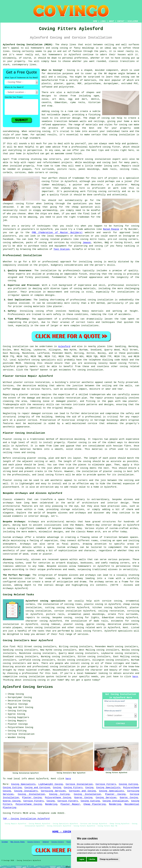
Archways (25, 544)
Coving (57, 788)
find (12, 647)
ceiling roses (129, 169)
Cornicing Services (53, 791)
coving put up (130, 58)
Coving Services (106, 798)
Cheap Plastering (95, 804)
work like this (124, 188)
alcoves (63, 566)
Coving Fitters (73, 788)
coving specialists (44, 360)
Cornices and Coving (82, 791)
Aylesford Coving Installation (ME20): (28, 45)
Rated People (111, 229)
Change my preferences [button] (109, 859)
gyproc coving (95, 624)
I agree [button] (82, 859)
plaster (59, 84)
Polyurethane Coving (58, 798)
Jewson (87, 243)
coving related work (89, 628)
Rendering (51, 804)
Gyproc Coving (83, 798)
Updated (46, 842)
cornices (20, 172)
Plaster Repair (70, 804)
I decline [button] (92, 859)
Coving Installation (31, 794)
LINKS (103, 21)
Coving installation (16, 346)
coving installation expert (103, 159)
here (135, 677)
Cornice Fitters (106, 784)
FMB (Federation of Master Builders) (57, 233)
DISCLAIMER (133, 21)
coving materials (85, 289)
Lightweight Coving (51, 784)
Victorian (94, 102)
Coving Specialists (23, 784)
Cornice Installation (79, 784)
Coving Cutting (128, 784)
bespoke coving (62, 618)
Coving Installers (26, 791)
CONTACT (121, 21)
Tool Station (61, 249)
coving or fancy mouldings (77, 48)
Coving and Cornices (37, 788)
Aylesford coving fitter (105, 147)
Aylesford (64, 346)
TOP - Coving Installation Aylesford (26, 819)
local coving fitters (51, 475)
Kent (126, 628)
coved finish (74, 154)
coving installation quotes (37, 677)
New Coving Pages (18, 842)
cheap (75, 207)
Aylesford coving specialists (45, 601)
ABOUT (112, 21)
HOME (95, 21)
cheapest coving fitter (18, 204)
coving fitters (128, 363)
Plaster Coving (115, 794)
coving (125, 77)
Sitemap (5, 842)
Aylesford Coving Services (28, 687)
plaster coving (36, 458)
